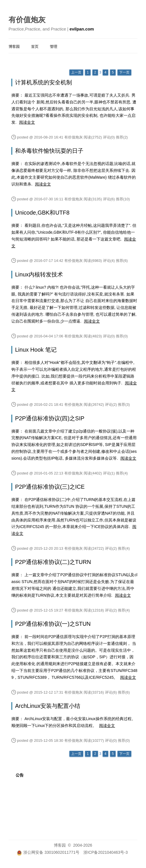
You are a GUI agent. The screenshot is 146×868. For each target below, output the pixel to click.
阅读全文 (27, 122)
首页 (35, 47)
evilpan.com (82, 29)
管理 (54, 47)
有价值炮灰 (27, 20)
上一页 (76, 72)
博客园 (14, 47)
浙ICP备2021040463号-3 (106, 852)
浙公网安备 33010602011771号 (48, 852)
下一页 (124, 72)
